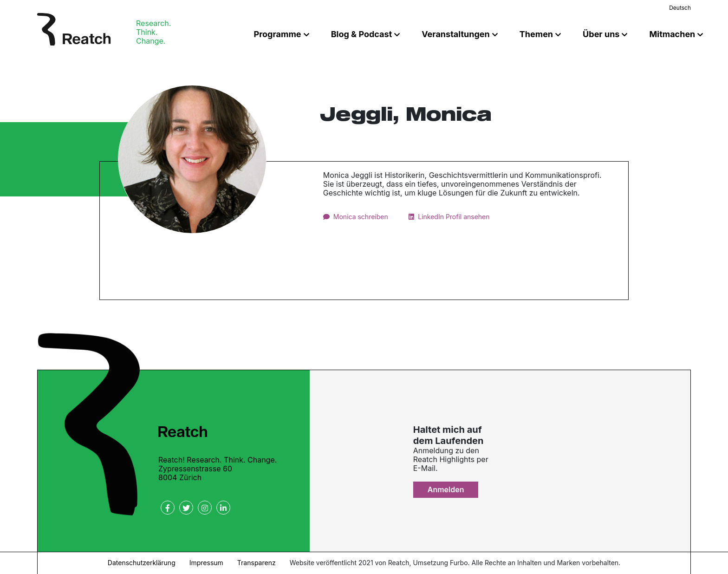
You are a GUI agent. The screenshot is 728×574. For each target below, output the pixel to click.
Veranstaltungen (455, 34)
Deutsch (680, 8)
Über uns (601, 34)
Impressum (206, 563)
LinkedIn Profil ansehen (454, 217)
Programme (278, 34)
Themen (536, 34)
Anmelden (446, 489)
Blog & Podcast (362, 34)
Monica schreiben (361, 217)
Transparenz (257, 563)
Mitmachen (672, 34)
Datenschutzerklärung (142, 563)
